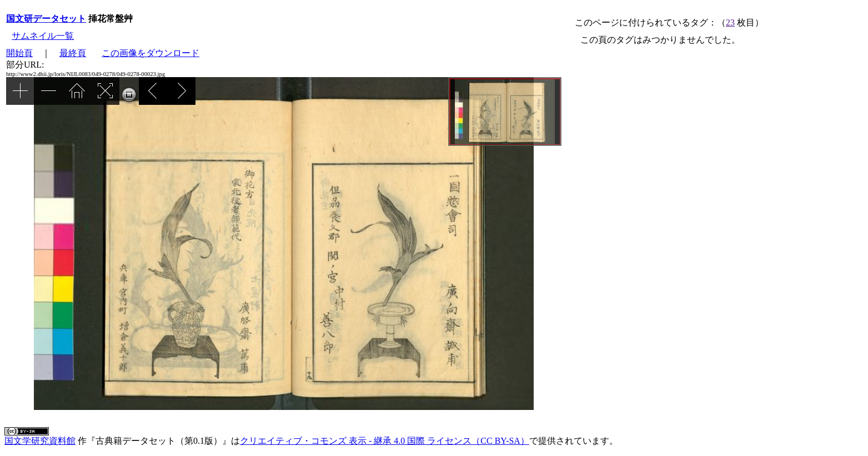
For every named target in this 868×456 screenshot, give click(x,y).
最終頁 (73, 53)
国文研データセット (46, 19)
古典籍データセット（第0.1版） (159, 441)
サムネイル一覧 (43, 36)
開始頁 (19, 53)
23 (730, 22)
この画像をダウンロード (150, 53)
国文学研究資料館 (40, 441)
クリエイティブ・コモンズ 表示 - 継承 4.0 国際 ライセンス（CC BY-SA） (385, 441)
